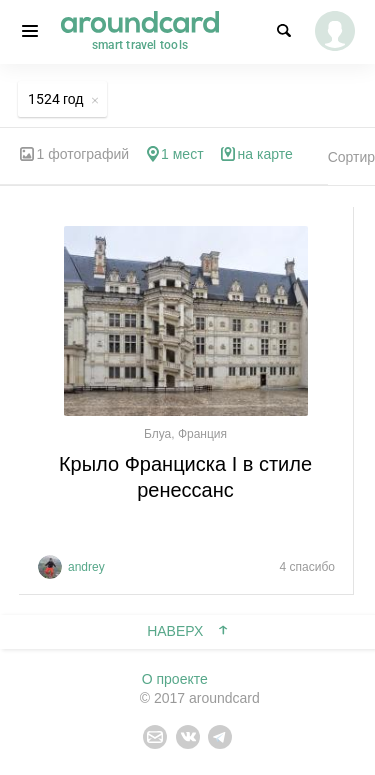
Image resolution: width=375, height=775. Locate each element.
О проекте (175, 679)
